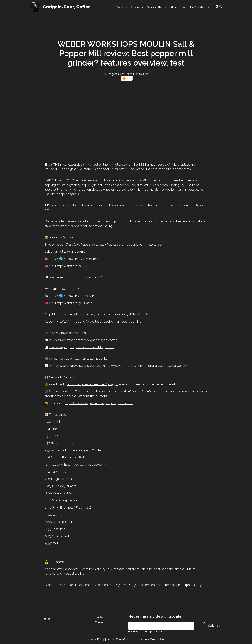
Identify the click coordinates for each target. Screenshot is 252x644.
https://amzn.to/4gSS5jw (90, 359)
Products (137, 7)
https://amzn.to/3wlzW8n (74, 303)
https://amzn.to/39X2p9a (81, 259)
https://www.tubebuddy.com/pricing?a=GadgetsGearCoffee (145, 366)
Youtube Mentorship (197, 7)
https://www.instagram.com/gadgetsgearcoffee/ (99, 403)
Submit (214, 625)
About (174, 7)
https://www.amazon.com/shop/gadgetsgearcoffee (81, 340)
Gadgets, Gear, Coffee (67, 7)
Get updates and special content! (148, 632)
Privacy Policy (96, 639)
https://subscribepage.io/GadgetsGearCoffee (126, 391)
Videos (122, 7)
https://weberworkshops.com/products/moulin (78, 277)
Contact (100, 622)
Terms (110, 639)
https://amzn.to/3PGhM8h (82, 296)
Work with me (157, 7)
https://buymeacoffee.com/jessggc (92, 384)
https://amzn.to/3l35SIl (73, 266)
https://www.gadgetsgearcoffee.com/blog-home (79, 347)
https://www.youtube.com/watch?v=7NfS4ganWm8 (112, 314)
